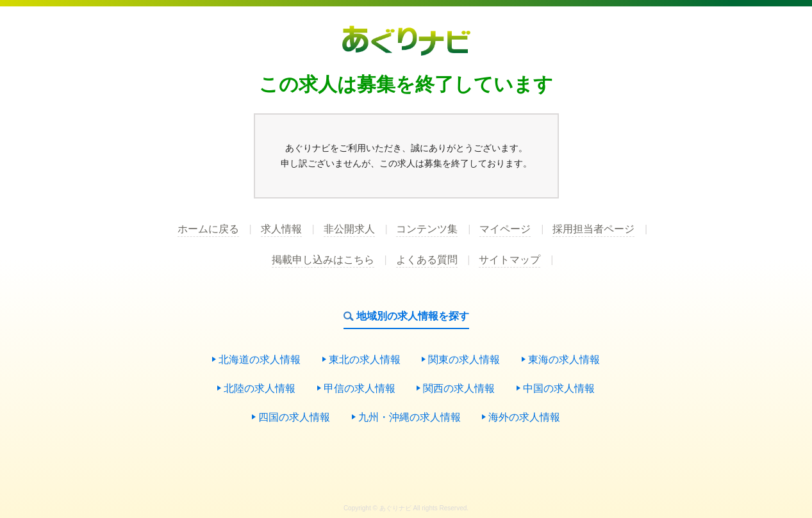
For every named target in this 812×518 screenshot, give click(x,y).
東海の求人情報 (564, 360)
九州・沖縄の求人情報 (410, 417)
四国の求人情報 (294, 417)
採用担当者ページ (593, 229)
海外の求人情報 (524, 417)
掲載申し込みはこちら (323, 260)
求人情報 (281, 229)
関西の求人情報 (459, 389)
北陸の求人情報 (260, 389)
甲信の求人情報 (360, 389)
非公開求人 (349, 229)
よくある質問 (427, 260)
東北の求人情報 (365, 360)
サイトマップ (510, 260)
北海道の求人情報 (260, 360)
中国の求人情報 (559, 389)
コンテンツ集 (427, 229)
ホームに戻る (208, 229)
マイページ (505, 229)
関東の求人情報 (464, 360)
